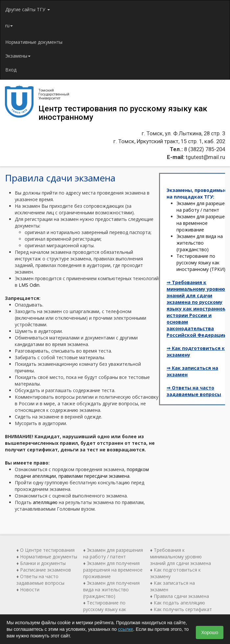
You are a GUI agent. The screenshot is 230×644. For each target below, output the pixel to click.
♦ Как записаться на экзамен (172, 586)
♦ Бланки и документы (41, 563)
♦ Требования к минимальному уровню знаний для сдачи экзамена (181, 557)
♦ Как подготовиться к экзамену (175, 573)
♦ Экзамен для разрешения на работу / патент (113, 553)
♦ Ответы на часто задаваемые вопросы (40, 580)
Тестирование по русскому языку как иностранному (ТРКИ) (201, 263)
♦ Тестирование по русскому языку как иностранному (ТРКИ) (108, 609)
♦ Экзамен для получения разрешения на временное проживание (113, 570)
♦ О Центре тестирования (46, 550)
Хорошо (210, 632)
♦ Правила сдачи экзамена (180, 596)
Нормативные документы (34, 42)
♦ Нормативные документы (47, 557)
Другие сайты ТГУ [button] (28, 9)
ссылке (126, 629)
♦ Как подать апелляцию (178, 603)
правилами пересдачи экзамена (94, 476)
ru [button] (9, 26)
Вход (11, 70)
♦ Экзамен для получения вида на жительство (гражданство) (111, 590)
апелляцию (45, 502)
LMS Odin (29, 285)
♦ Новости (28, 590)
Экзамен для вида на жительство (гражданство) (200, 243)
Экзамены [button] (18, 56)
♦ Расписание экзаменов (44, 570)
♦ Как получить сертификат (181, 609)
